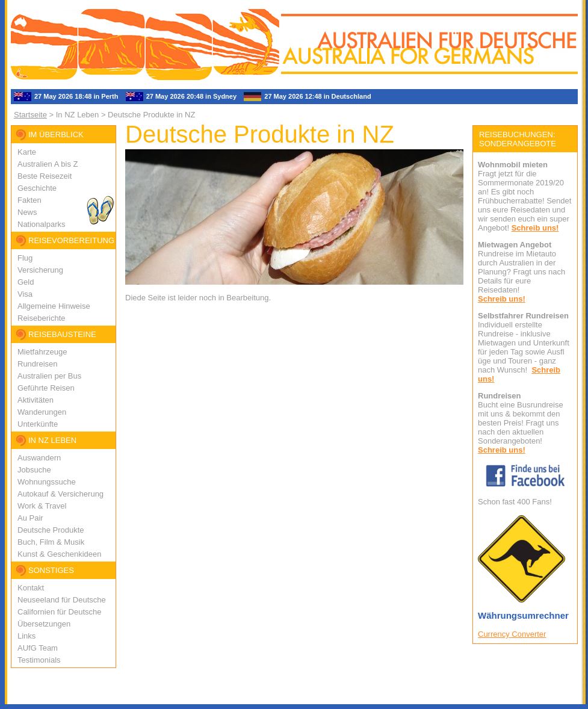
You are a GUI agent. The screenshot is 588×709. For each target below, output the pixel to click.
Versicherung (40, 270)
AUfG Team (38, 648)
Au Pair (30, 518)
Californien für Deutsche (59, 612)
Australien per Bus (49, 376)
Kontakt (31, 588)
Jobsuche (34, 470)
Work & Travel (42, 506)
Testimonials (39, 660)
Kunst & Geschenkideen (59, 554)
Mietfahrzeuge (42, 352)
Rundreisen (38, 364)
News (27, 212)
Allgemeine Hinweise (54, 306)
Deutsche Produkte (51, 530)
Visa (25, 294)
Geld (26, 282)
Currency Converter (512, 634)
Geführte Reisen (46, 388)
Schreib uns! (535, 228)
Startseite (30, 115)
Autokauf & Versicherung (60, 494)
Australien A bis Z (48, 164)
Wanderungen (42, 412)
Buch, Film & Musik (51, 542)
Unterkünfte (38, 424)
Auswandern (39, 458)
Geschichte (37, 188)
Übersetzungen (44, 624)
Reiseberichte (42, 318)
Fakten (29, 200)
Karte (27, 152)
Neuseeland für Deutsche (62, 600)
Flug (25, 258)
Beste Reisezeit (45, 176)
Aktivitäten (36, 400)
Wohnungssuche (47, 482)
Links (26, 636)
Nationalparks (42, 224)
